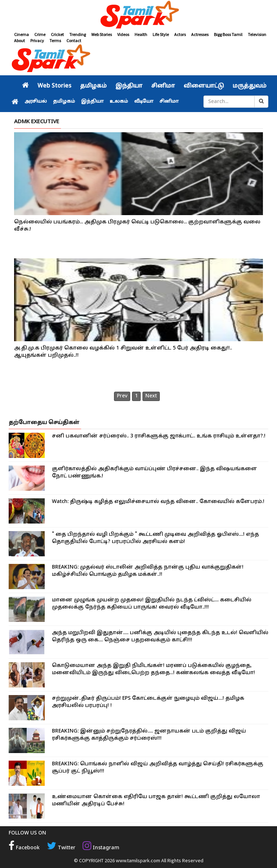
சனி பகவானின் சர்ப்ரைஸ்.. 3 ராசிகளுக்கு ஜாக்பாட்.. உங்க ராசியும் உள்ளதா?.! (159, 436)
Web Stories (102, 34)
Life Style (161, 34)
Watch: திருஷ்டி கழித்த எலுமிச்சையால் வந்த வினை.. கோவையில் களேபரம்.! (158, 502)
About (19, 41)
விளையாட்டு (204, 86)
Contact (74, 41)
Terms (55, 41)
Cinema (21, 34)
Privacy (37, 41)
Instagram (101, 848)
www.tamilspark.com (138, 860)
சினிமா (163, 86)
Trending (78, 34)
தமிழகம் (93, 86)
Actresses (200, 34)
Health (141, 34)
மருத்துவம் (250, 86)
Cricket (57, 34)
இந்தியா (129, 86)
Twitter (61, 848)
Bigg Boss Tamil (228, 34)
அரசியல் (36, 102)
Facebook (24, 848)
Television (257, 34)
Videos (123, 34)
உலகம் (119, 102)
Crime (40, 34)
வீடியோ (144, 102)
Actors (180, 34)
